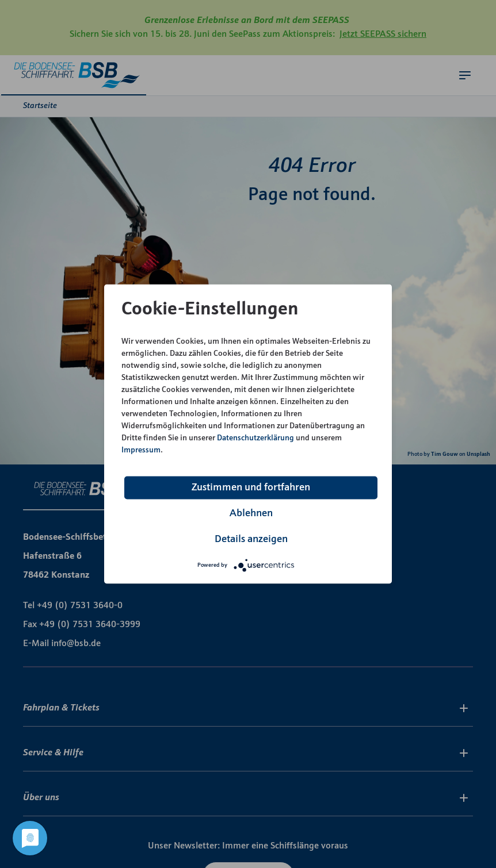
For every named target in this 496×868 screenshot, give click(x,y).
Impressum (141, 450)
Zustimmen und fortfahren (251, 488)
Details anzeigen (251, 539)
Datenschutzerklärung (255, 438)
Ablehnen (251, 514)
